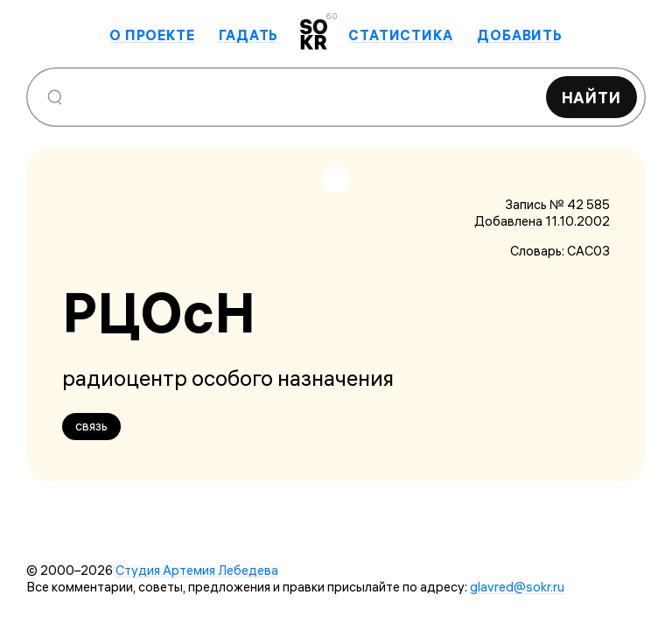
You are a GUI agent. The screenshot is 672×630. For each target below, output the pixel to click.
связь (91, 426)
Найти (592, 98)
